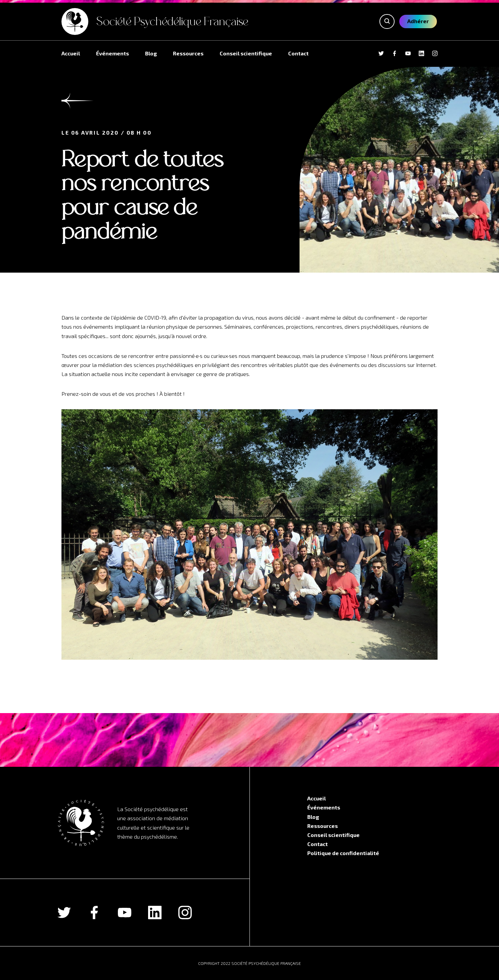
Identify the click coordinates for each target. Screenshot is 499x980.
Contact (298, 53)
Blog (151, 53)
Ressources (188, 53)
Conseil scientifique (246, 53)
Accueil (71, 53)
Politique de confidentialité (343, 853)
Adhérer (418, 21)
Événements (112, 53)
